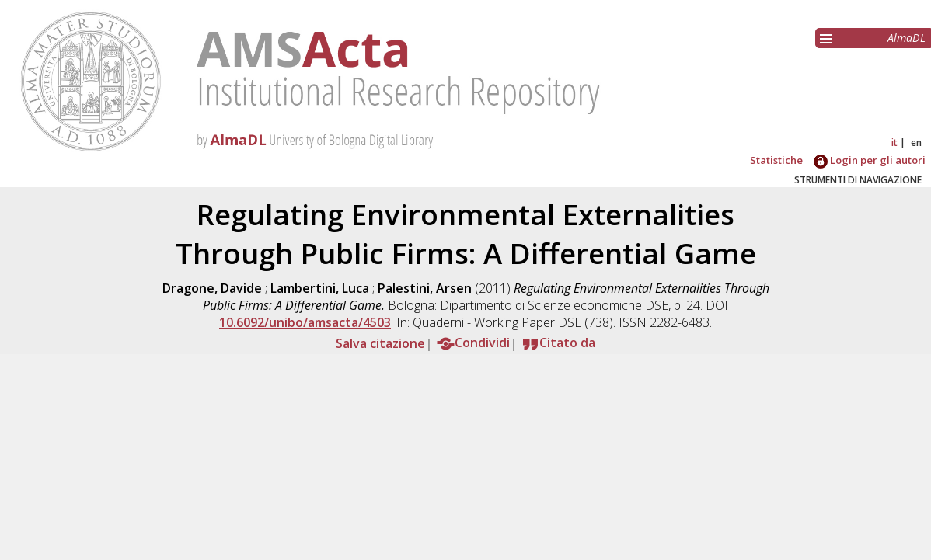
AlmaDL (907, 38)
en (916, 143)
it (894, 143)
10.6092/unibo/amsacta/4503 (305, 322)
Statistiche (776, 160)
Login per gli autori (870, 160)
